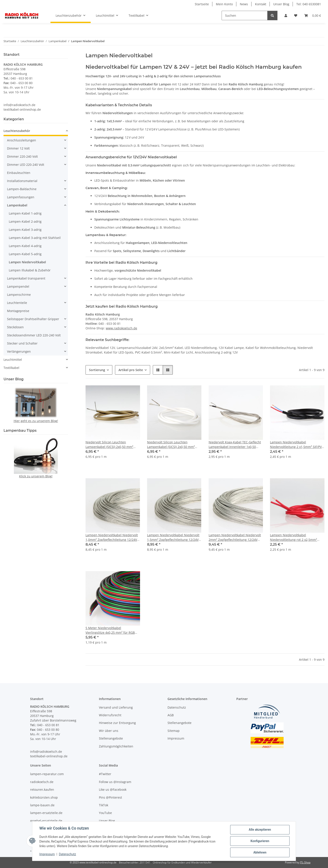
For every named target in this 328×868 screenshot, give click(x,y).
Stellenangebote (111, 738)
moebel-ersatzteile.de (46, 821)
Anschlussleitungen (22, 140)
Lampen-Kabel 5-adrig (25, 254)
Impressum (47, 854)
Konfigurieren (260, 841)
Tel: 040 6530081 (309, 4)
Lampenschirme (19, 295)
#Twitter (105, 774)
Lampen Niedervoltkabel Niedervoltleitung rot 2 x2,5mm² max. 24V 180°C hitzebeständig (293, 537)
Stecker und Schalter (22, 343)
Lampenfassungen (21, 197)
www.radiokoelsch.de (121, 328)
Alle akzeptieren (260, 830)
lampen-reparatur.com (47, 774)
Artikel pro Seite (131, 370)
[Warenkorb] (313, 15)
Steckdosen (15, 327)
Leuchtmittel (13, 360)
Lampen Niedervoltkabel (27, 262)
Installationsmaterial (22, 181)
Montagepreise (18, 311)
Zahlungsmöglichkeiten (116, 746)
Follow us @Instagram (115, 782)
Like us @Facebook (113, 790)
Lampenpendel (18, 286)
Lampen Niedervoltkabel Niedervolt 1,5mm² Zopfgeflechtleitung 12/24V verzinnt (173, 537)
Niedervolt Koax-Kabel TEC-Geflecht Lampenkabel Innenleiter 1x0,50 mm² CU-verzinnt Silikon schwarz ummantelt (235, 445)
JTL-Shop (305, 862)
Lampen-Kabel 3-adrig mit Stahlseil (35, 238)
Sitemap (174, 731)
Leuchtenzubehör (17, 131)
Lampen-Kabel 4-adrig (25, 246)
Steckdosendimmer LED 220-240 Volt (34, 335)
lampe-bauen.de (42, 805)
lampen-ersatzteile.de (46, 813)
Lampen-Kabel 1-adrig (25, 213)
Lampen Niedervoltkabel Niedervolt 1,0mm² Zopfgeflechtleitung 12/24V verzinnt (112, 537)
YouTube (105, 813)
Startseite (202, 4)
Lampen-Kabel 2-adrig (25, 221)
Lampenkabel (17, 205)
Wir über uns (109, 731)
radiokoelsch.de (42, 782)
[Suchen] (245, 15)
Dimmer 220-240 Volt (22, 156)
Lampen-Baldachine (22, 189)
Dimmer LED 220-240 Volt (26, 165)
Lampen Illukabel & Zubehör (30, 270)
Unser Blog (281, 4)
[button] (286, 15)
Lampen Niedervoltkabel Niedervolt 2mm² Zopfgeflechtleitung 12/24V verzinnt (235, 537)
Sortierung (97, 370)
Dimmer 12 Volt (18, 148)
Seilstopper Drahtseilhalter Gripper (33, 319)
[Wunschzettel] (296, 15)
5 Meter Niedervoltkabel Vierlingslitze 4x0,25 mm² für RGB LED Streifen (110, 630)
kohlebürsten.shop (44, 797)
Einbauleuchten (19, 173)
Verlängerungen (19, 351)
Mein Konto (224, 4)
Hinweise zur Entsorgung (117, 723)
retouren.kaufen (42, 790)
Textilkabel (11, 368)
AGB (171, 715)
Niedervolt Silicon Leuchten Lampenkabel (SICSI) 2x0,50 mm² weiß (171, 445)
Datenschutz (67, 854)
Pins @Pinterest (110, 797)
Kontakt (261, 4)
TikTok (104, 805)
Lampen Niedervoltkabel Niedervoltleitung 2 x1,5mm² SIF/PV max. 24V (296, 445)
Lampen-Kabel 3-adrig (25, 230)
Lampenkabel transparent (26, 278)
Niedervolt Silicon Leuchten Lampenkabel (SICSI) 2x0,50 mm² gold (109, 445)
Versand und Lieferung (116, 707)
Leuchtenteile (17, 303)
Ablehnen (260, 852)
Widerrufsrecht (110, 715)
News (244, 4)
